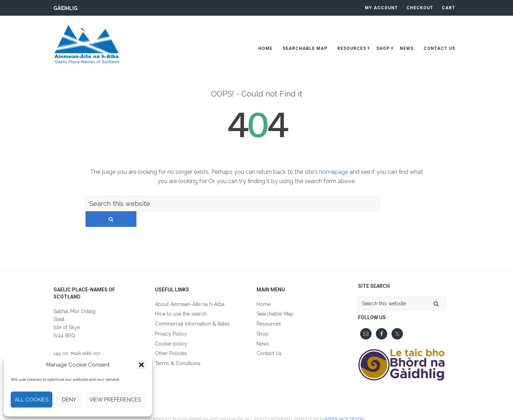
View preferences (115, 400)
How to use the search (181, 299)
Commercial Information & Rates (192, 308)
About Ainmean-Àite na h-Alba (190, 289)
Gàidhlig (66, 8)
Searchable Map (275, 299)
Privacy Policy (171, 318)
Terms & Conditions (178, 348)
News (263, 328)
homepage (334, 172)
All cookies (32, 400)
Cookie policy (171, 328)
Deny (69, 400)
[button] (141, 365)
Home (264, 289)
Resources (269, 308)
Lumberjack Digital (343, 404)
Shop (263, 318)
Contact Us (269, 338)
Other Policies (171, 338)
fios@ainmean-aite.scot (80, 346)
